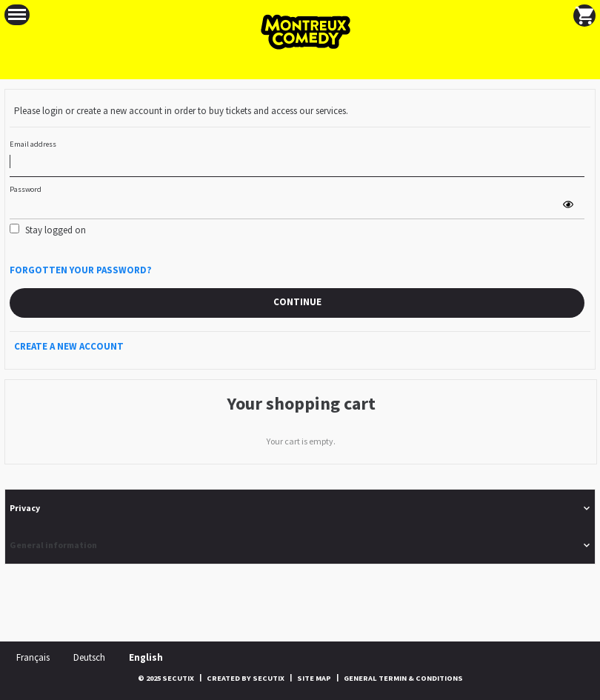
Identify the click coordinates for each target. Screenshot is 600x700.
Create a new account (69, 346)
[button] (17, 15)
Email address (33, 144)
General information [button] (53, 545)
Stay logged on (56, 230)
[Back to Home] (300, 32)
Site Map (314, 678)
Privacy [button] (25, 508)
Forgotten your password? (81, 270)
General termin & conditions (403, 678)
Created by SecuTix (246, 678)
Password (26, 189)
